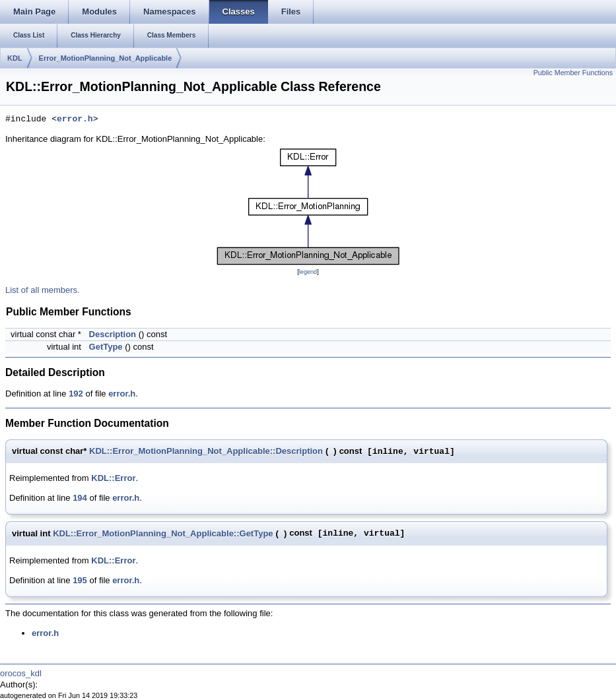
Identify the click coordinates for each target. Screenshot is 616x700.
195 (80, 580)
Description (113, 334)
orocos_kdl (21, 673)
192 (76, 394)
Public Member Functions (573, 73)
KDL (15, 58)
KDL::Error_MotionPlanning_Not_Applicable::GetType (163, 533)
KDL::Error (113, 478)
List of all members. (43, 290)
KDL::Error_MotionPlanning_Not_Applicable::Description (206, 451)
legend (308, 272)
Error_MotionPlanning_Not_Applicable (106, 58)
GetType (106, 347)
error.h (75, 119)
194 (80, 498)
